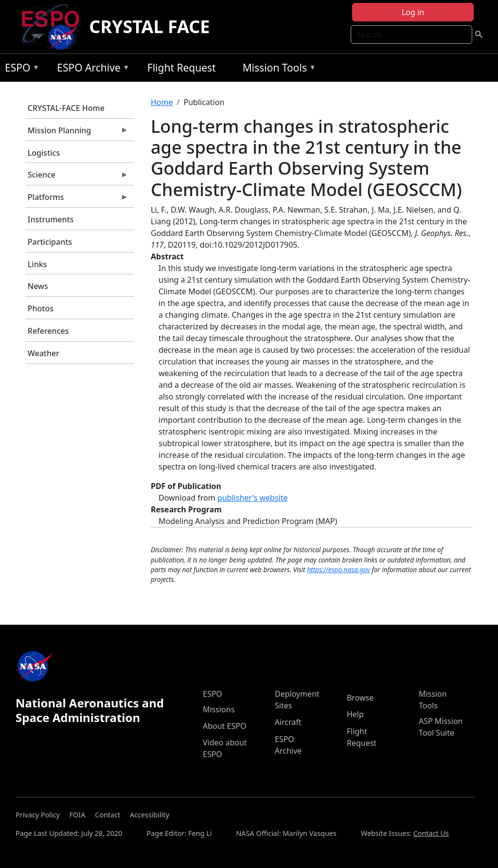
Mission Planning (77, 133)
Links (37, 264)
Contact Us (431, 833)
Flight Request (182, 68)
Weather (44, 353)
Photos (41, 308)
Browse (360, 698)
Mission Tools (277, 69)
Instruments (51, 219)
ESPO (20, 69)
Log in (413, 12)
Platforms (77, 199)
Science (77, 177)
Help (355, 714)
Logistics (44, 153)
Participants (50, 242)
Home (162, 102)
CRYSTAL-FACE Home (66, 108)
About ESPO (224, 726)
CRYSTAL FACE (149, 27)
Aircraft (288, 722)
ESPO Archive (91, 69)
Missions (219, 709)
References (48, 331)
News (38, 286)
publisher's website (253, 498)
